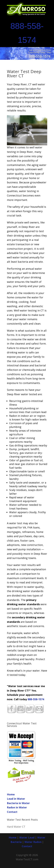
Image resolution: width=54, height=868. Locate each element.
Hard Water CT (16, 827)
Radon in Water (17, 807)
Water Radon (33, 842)
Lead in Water (16, 799)
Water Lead (27, 837)
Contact (12, 812)
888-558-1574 (36, 699)
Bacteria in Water (18, 803)
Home (11, 794)
